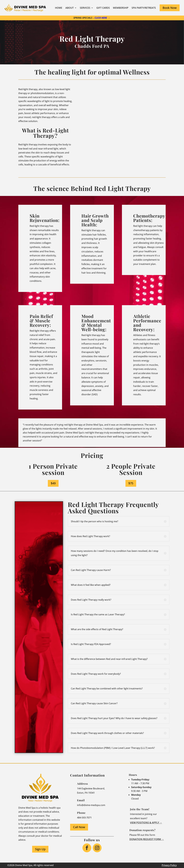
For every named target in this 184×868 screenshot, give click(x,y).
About (70, 8)
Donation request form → (147, 839)
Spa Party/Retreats (144, 8)
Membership (121, 8)
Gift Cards (103, 8)
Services (85, 8)
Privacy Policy (169, 865)
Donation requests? (142, 830)
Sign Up (40, 849)
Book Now (170, 8)
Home (59, 8)
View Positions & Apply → (146, 823)
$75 (131, 483)
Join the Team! (140, 809)
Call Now (79, 827)
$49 (53, 483)
